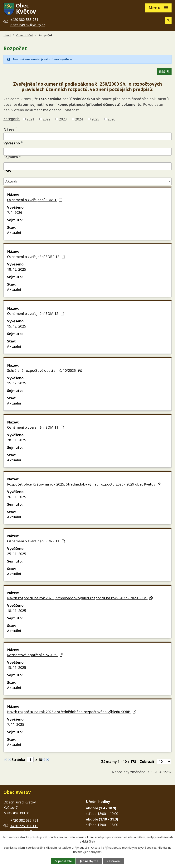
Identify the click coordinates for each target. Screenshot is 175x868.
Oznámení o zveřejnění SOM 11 (35, 428)
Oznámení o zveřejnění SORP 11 (36, 541)
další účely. (89, 841)
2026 (111, 119)
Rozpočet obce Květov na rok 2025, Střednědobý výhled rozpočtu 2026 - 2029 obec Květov (84, 485)
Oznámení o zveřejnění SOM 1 (34, 200)
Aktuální (14, 233)
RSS (164, 72)
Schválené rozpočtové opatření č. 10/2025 (44, 371)
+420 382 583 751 (24, 821)
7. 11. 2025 (16, 725)
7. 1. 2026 (15, 213)
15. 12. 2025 (17, 327)
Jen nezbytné (89, 861)
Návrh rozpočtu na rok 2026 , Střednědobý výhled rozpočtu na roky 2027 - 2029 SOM (80, 598)
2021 (30, 119)
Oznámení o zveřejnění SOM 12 (35, 314)
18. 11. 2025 (17, 611)
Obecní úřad (25, 35)
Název (9, 130)
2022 (46, 119)
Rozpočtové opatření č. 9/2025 (35, 655)
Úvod (7, 35)
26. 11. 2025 (17, 497)
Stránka (18, 760)
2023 (63, 119)
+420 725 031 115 (24, 826)
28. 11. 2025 (17, 440)
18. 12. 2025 (17, 270)
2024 (79, 119)
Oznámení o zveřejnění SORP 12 (36, 257)
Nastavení (114, 861)
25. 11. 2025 (17, 554)
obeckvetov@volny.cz (28, 25)
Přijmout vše (62, 861)
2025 (95, 119)
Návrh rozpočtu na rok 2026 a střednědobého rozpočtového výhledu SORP (72, 712)
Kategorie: (12, 119)
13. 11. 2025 (17, 668)
